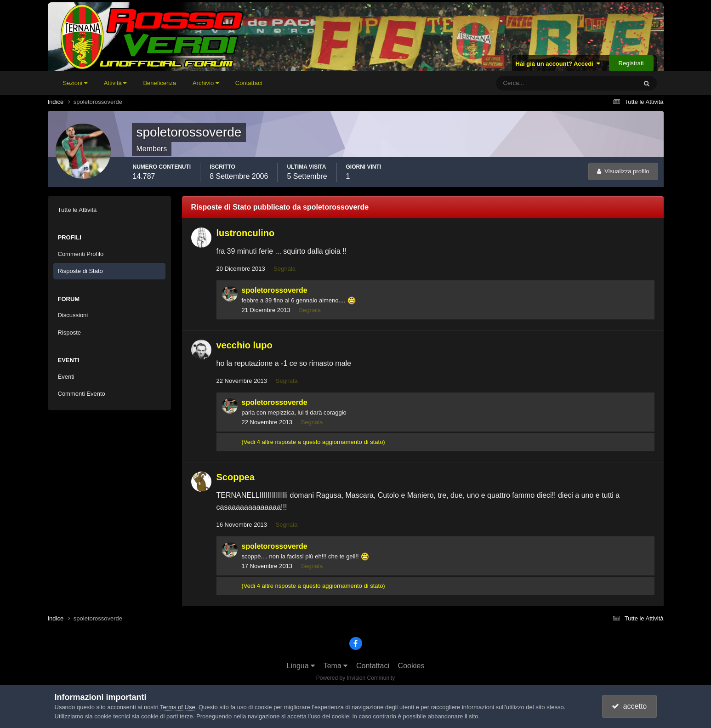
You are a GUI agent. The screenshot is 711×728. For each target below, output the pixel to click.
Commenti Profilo (81, 254)
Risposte (70, 333)
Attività (115, 83)
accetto (629, 706)
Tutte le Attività (77, 210)
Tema (336, 666)
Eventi (66, 377)
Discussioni (73, 315)
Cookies (411, 666)
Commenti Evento (82, 394)
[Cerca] (528, 83)
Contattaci (249, 83)
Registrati (631, 63)
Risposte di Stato (80, 271)
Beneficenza (159, 83)
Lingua (301, 666)
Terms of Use (178, 707)
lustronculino (246, 233)
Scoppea (236, 477)
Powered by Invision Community (355, 678)
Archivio (206, 83)
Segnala (284, 269)
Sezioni (75, 83)
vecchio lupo (245, 345)
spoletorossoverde (275, 290)
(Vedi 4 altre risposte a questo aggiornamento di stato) (313, 442)
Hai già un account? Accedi (558, 64)
